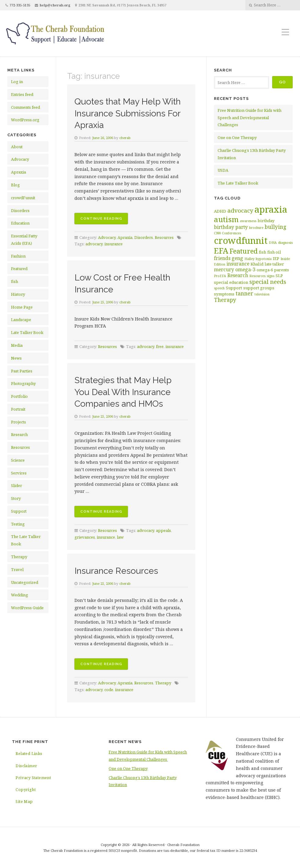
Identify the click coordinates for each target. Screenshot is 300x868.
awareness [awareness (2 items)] (248, 221)
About (17, 147)
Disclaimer (26, 766)
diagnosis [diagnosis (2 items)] (285, 243)
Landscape (21, 320)
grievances (85, 537)
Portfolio (19, 396)
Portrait (18, 409)
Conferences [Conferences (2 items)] (231, 233)
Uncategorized (25, 582)
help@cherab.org (55, 5)
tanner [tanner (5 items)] (244, 293)
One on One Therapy (237, 137)
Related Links (29, 753)
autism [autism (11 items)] (226, 219)
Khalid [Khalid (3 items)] (257, 264)
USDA (223, 170)
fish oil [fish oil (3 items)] (274, 252)
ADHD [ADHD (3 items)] (220, 211)
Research (19, 434)
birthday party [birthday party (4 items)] (231, 227)
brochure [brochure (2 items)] (256, 228)
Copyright (26, 789)
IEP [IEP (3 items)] (276, 258)
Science (18, 460)
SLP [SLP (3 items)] (279, 276)
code (109, 690)
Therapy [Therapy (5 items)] (225, 300)
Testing (18, 524)
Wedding (20, 595)
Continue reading (104, 220)
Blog (15, 185)
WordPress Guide (27, 608)
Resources (20, 447)
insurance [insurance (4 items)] (238, 264)
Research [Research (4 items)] (238, 275)
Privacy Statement (33, 778)
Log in (17, 82)
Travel (17, 570)
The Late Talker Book (238, 183)
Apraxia (18, 172)
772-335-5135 (20, 5)
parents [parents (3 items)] (282, 270)
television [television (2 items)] (262, 294)
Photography (23, 383)
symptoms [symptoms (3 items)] (224, 294)
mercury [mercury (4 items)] (224, 269)
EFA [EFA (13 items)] (221, 251)
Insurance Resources (121, 570)
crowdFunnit (23, 198)
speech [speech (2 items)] (219, 288)
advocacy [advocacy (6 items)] (240, 211)
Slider (16, 485)
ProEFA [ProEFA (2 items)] (220, 276)
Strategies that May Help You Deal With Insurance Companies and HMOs (130, 391)
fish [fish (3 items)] (262, 252)
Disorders (20, 211)
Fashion (18, 256)
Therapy (19, 557)
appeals (163, 530)
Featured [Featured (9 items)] (244, 251)
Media (17, 345)
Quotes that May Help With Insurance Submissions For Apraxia (128, 113)
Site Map (24, 801)
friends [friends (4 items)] (222, 258)
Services (19, 473)
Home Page (22, 307)
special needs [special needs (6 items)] (268, 282)
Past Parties (22, 371)
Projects (18, 422)
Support (19, 511)
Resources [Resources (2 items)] (257, 276)
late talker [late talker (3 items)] (274, 264)
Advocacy (20, 159)
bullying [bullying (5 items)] (275, 227)
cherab (126, 138)
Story (16, 498)
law (120, 537)
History (18, 294)
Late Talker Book (27, 332)
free (160, 346)
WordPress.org (25, 120)
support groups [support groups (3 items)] (259, 288)
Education (20, 223)
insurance (114, 244)
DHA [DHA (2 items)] (273, 243)
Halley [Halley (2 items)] (249, 259)
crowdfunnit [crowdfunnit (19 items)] (241, 240)
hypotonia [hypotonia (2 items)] (264, 259)
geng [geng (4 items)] (237, 258)
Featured (19, 269)
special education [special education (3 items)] (231, 282)
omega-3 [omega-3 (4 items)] (245, 269)
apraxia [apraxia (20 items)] (271, 209)
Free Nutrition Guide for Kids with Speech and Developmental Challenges (249, 118)
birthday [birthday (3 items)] (266, 221)
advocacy (94, 244)
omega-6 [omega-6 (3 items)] (265, 270)
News (16, 358)
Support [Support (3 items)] (234, 288)
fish (14, 281)
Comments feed (25, 107)
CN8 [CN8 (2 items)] (217, 233)
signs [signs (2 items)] (271, 276)
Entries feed (22, 94)
